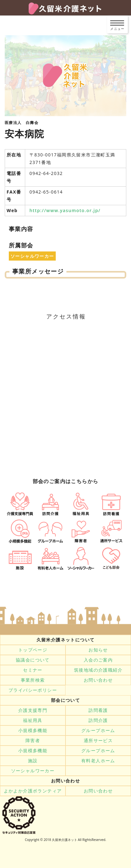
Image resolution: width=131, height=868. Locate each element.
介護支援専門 (33, 710)
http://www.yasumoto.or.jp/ (65, 210)
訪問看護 (98, 710)
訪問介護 (98, 720)
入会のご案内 (98, 660)
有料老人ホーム (98, 761)
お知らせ (98, 650)
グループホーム (98, 730)
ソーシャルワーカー (33, 771)
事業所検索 (33, 680)
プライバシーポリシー (33, 690)
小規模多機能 (33, 730)
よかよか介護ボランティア (33, 791)
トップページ (33, 650)
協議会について (33, 660)
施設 (33, 761)
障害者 (33, 741)
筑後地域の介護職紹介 (98, 670)
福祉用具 (33, 720)
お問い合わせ (98, 680)
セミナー (33, 670)
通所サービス (98, 741)
